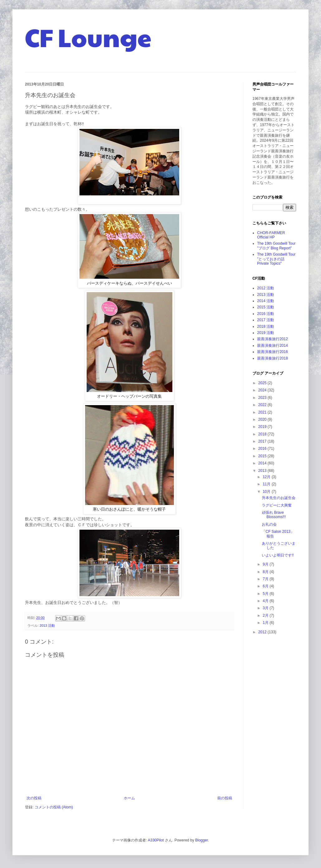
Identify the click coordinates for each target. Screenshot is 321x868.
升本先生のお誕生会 (279, 498)
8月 (266, 572)
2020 (263, 419)
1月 (266, 623)
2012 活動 (266, 288)
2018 (263, 434)
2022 (263, 405)
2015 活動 (266, 307)
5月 (266, 594)
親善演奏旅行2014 (273, 346)
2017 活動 (266, 320)
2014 (263, 463)
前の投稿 (225, 798)
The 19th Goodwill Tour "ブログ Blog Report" (276, 246)
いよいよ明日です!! (278, 555)
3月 (266, 608)
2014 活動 (266, 301)
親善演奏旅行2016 (273, 352)
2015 (263, 456)
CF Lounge (88, 37)
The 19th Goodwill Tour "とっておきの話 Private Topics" (276, 259)
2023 (263, 398)
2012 (263, 632)
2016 (263, 449)
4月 (266, 601)
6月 (266, 586)
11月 (267, 484)
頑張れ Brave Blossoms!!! (274, 515)
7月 (266, 579)
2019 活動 (266, 333)
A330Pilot (156, 840)
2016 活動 (266, 314)
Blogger (201, 840)
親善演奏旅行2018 (273, 358)
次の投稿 (34, 798)
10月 (267, 492)
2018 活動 (266, 326)
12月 (267, 477)
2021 (263, 412)
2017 (263, 441)
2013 (263, 471)
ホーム (129, 798)
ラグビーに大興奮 (277, 505)
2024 (263, 390)
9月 (266, 564)
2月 (266, 615)
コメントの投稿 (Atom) (54, 807)
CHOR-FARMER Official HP (271, 235)
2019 (263, 427)
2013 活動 (47, 625)
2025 (263, 383)
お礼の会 (269, 524)
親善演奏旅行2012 (273, 339)
